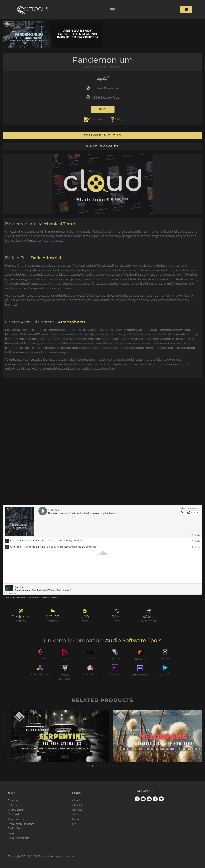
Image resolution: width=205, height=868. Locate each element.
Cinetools (7, 597)
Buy (103, 109)
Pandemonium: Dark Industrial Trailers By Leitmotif (36, 597)
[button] (113, 10)
